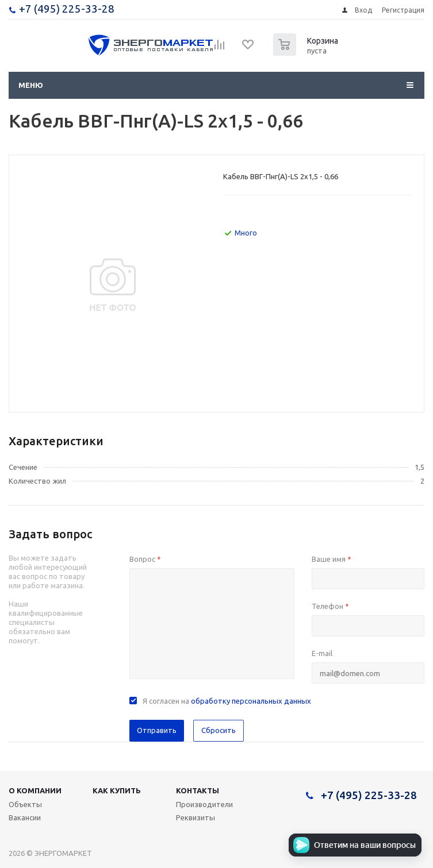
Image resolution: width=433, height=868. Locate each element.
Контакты (198, 790)
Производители (204, 804)
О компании (35, 790)
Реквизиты (196, 817)
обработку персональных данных (251, 701)
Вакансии (25, 817)
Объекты (25, 804)
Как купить (117, 790)
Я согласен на (227, 701)
